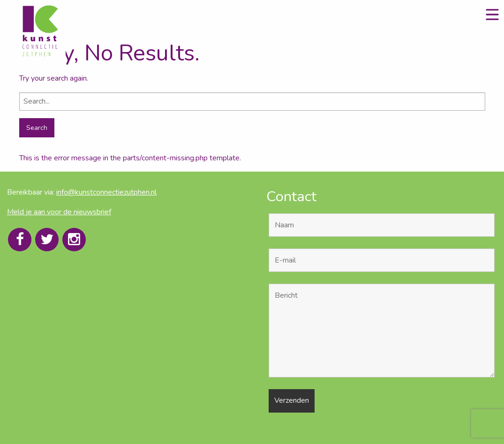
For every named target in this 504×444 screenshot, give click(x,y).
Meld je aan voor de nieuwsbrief (59, 212)
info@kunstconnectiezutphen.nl (106, 192)
